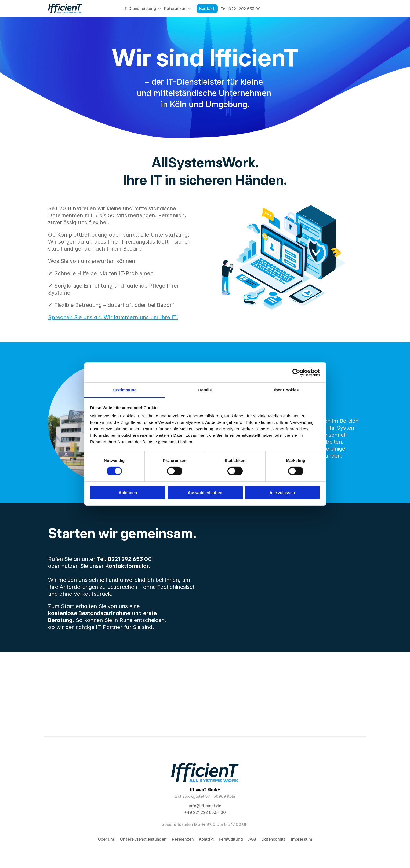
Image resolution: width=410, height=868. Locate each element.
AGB (252, 839)
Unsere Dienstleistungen (143, 839)
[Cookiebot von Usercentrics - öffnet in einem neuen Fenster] (296, 372)
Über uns (106, 839)
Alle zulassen (282, 493)
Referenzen (175, 8)
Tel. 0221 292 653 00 (241, 9)
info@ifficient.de (205, 806)
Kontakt (206, 839)
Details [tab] (205, 390)
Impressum (302, 839)
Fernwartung (231, 839)
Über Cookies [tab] (286, 390)
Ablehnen (128, 493)
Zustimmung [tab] (124, 390)
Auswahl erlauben (205, 493)
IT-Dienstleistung (140, 8)
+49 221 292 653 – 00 (205, 812)
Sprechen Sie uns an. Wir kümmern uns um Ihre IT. (113, 317)
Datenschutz (273, 839)
